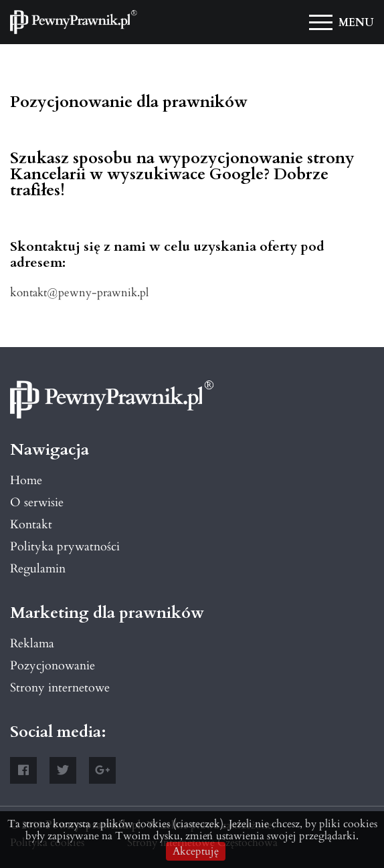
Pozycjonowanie (53, 666)
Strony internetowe (60, 688)
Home (26, 480)
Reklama (32, 644)
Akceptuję (196, 851)
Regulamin (38, 569)
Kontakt (31, 525)
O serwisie (37, 503)
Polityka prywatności (65, 547)
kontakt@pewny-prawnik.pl (79, 293)
